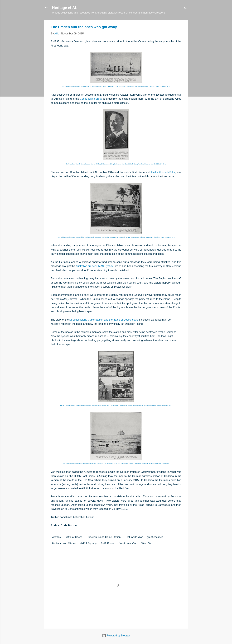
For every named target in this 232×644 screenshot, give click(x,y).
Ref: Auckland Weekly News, (116, 237)
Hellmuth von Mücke (163, 172)
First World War (134, 537)
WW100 (146, 544)
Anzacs (56, 537)
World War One (128, 544)
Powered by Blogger (116, 636)
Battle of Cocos (74, 537)
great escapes (155, 537)
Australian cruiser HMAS (94, 266)
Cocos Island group (91, 99)
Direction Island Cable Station (104, 537)
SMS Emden (108, 544)
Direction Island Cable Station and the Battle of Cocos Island (104, 320)
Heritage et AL (65, 8)
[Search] (186, 9)
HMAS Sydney (88, 544)
